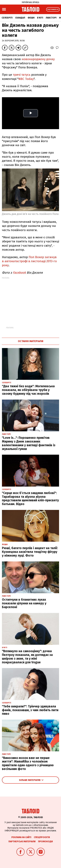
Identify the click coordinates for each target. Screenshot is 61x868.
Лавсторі (51, 18)
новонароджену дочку (38, 59)
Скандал (20, 18)
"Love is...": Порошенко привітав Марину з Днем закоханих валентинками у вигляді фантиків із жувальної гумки (29, 443)
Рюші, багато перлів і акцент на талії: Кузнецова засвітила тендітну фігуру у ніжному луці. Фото (30, 552)
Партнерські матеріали (22, 842)
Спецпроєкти (42, 837)
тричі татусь (22, 75)
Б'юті (40, 18)
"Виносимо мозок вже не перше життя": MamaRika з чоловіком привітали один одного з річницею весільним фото (28, 763)
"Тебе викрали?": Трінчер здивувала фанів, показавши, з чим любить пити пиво (30, 710)
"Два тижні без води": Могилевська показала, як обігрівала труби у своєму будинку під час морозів (28, 390)
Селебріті (7, 18)
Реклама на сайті (21, 837)
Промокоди (45, 842)
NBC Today (26, 79)
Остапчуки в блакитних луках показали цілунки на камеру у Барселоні (24, 603)
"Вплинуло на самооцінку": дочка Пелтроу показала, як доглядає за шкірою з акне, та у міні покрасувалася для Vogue (27, 657)
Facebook (19, 273)
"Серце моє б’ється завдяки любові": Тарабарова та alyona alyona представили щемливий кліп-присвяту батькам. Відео (30, 498)
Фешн (31, 18)
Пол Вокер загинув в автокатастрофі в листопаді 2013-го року (29, 261)
